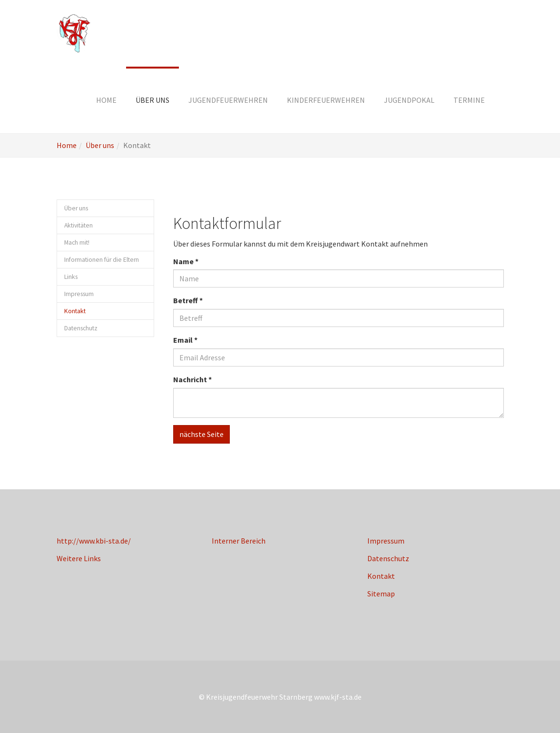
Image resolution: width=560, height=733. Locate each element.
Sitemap (381, 594)
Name (186, 261)
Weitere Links (79, 558)
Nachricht (192, 379)
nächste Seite (201, 434)
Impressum (386, 541)
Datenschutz (388, 558)
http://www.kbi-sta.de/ (94, 541)
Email (185, 340)
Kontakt (381, 576)
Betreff (188, 300)
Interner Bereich (239, 541)
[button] (152, 100)
